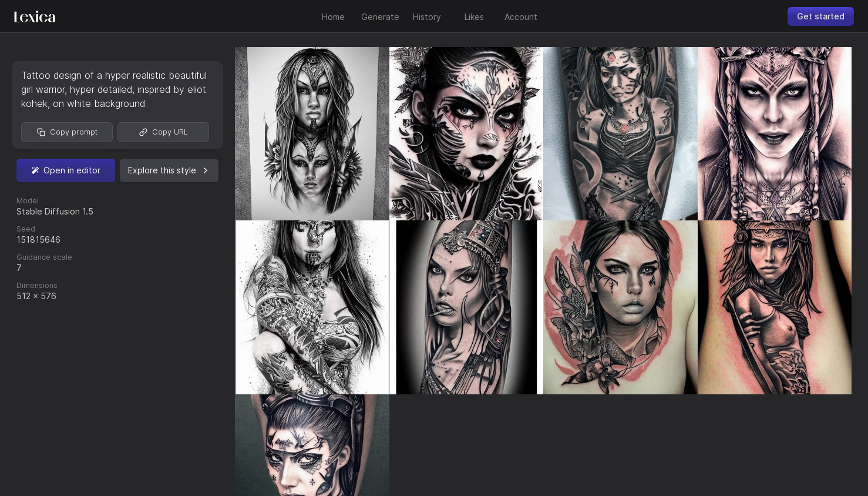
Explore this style (169, 170)
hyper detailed (101, 89)
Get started (821, 16)
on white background (99, 103)
